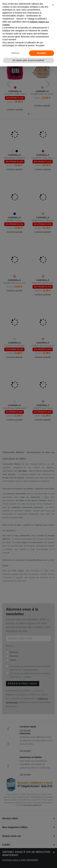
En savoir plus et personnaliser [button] (29, 60)
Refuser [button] (16, 53)
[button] (53, 5)
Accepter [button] (41, 53)
